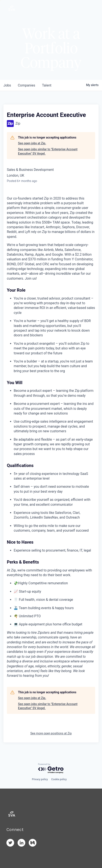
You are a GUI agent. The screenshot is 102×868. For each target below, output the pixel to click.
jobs (7, 85)
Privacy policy (40, 779)
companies (26, 85)
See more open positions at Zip (51, 733)
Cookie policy (59, 779)
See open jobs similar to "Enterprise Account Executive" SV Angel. (48, 151)
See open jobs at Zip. (32, 143)
